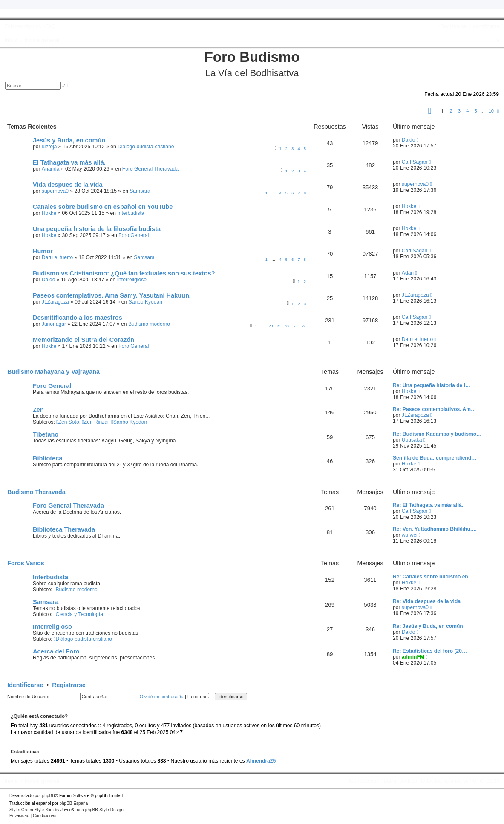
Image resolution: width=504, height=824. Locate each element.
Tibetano (46, 434)
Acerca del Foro (56, 651)
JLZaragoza (55, 302)
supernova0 (55, 191)
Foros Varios (26, 563)
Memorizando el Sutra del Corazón (84, 340)
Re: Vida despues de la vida (427, 601)
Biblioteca (48, 458)
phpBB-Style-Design (104, 810)
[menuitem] (49, 26)
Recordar (200, 697)
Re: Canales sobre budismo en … (434, 577)
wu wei (410, 535)
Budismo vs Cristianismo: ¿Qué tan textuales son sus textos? (124, 273)
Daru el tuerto (57, 257)
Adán (408, 273)
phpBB (49, 796)
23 (296, 326)
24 (304, 326)
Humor (43, 251)
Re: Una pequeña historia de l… (432, 385)
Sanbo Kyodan (145, 302)
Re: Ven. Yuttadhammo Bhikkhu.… (435, 529)
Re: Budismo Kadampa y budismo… (437, 434)
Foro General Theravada (150, 169)
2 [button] (451, 111)
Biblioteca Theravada (64, 529)
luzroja (49, 147)
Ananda (51, 169)
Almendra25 (261, 761)
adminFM (413, 657)
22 (287, 326)
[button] (430, 112)
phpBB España (73, 803)
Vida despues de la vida (68, 185)
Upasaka (412, 440)
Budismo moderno (149, 324)
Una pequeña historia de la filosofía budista (97, 229)
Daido (409, 140)
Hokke (49, 213)
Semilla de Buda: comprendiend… (435, 458)
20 (271, 326)
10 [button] (491, 111)
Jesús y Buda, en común (69, 140)
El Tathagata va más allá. (69, 162)
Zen (38, 410)
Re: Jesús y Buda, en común (428, 626)
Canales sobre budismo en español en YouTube (103, 207)
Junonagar (54, 324)
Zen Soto (68, 422)
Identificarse (25, 685)
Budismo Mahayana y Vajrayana (53, 372)
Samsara (140, 191)
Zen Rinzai (95, 422)
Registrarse (69, 685)
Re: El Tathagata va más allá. (428, 505)
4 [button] (467, 111)
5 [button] (475, 111)
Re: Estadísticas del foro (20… (430, 651)
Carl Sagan (415, 162)
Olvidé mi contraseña (162, 697)
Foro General (134, 235)
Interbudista (131, 213)
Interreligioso (132, 280)
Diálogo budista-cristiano (146, 147)
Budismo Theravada (36, 492)
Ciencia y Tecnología (78, 614)
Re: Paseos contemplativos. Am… (434, 409)
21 (279, 326)
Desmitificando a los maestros (78, 318)
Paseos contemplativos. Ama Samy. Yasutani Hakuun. (112, 295)
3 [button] (459, 111)
